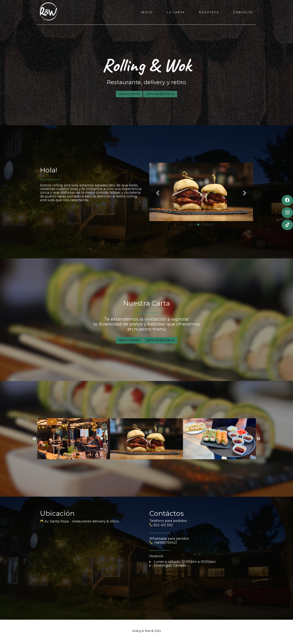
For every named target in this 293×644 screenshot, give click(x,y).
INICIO (147, 12)
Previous (34, 439)
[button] (157, 192)
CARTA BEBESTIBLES (160, 94)
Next (259, 439)
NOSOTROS (209, 12)
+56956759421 (165, 543)
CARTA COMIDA (129, 94)
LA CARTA (176, 12)
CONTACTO (243, 12)
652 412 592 (163, 525)
